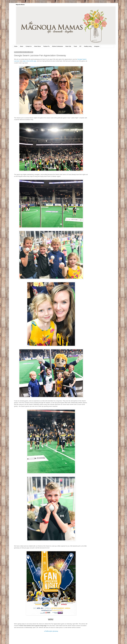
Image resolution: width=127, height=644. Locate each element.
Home (16, 46)
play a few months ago (30, 61)
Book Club (68, 46)
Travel (75, 46)
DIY (80, 46)
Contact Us (29, 46)
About (21, 46)
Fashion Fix (46, 46)
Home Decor (37, 46)
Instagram (97, 46)
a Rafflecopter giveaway (51, 631)
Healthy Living (88, 46)
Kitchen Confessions (57, 46)
